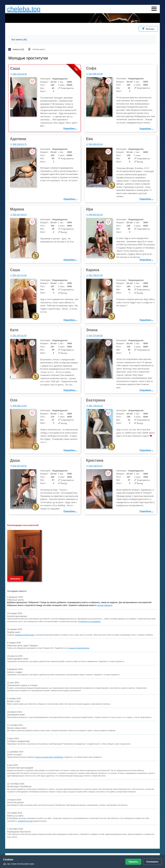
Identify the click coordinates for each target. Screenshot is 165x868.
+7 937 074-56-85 (94, 336)
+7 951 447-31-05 (18, 275)
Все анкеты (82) (19, 40)
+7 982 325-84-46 (18, 74)
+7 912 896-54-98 (94, 74)
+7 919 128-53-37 (94, 466)
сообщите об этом (25, 821)
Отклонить (152, 862)
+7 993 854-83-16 (94, 215)
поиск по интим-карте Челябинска (49, 757)
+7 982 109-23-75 (18, 144)
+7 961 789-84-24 (94, 406)
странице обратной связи (79, 648)
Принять (133, 862)
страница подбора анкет (25, 635)
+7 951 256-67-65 (94, 275)
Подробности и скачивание (89, 621)
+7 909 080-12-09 (18, 406)
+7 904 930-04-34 (94, 144)
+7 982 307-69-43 (18, 215)
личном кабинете (105, 605)
